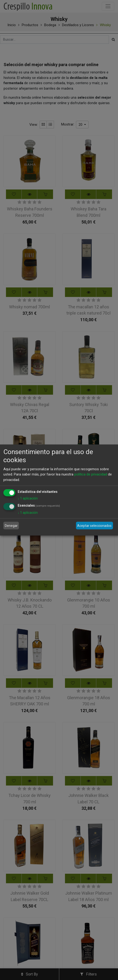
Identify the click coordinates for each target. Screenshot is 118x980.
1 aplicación (28, 498)
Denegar (11, 525)
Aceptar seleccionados (94, 525)
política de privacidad (91, 474)
